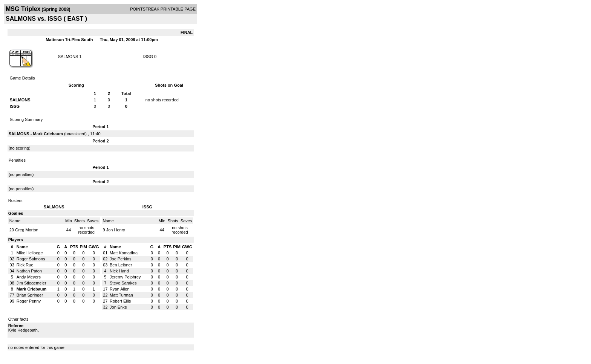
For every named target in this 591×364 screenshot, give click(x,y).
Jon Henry (116, 230)
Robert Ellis (120, 301)
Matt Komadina (124, 253)
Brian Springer (30, 295)
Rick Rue (25, 265)
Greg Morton (27, 230)
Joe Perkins (120, 259)
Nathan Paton (29, 271)
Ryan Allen (120, 289)
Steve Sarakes (123, 283)
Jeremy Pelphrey (125, 277)
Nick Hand (119, 271)
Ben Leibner (121, 265)
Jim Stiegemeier (31, 283)
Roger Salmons (31, 259)
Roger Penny (29, 301)
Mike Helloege (30, 253)
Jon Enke (118, 307)
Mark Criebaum (48, 134)
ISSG (148, 57)
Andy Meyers (29, 277)
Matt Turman (121, 295)
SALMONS (68, 57)
